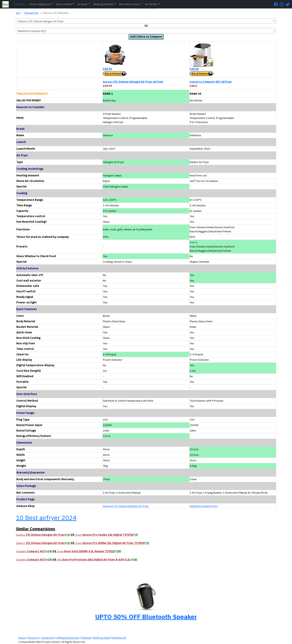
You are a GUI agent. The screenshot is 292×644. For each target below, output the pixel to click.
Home (22, 638)
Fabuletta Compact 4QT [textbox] (32, 31)
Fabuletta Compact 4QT (204, 506)
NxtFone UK (119, 638)
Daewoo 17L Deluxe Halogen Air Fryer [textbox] (41, 21)
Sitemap (86, 638)
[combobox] (146, 21)
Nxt (18, 13)
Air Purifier (151, 4)
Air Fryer (82, 4)
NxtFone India (102, 638)
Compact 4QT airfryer (211, 82)
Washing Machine (103, 4)
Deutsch (20, 4)
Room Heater (64, 4)
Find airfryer (31, 13)
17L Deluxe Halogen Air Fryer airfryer (133, 82)
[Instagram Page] (283, 4)
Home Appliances (40, 4)
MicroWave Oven (129, 4)
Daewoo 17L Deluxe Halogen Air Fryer (126, 506)
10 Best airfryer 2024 (46, 518)
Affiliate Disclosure (68, 638)
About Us (33, 638)
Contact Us (47, 638)
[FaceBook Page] (277, 4)
